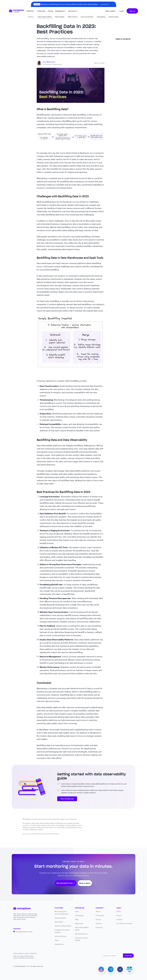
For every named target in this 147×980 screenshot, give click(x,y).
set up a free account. (51, 834)
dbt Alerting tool (81, 934)
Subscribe (128, 956)
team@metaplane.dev (24, 932)
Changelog (79, 915)
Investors (99, 927)
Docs (77, 911)
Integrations (59, 944)
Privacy (119, 915)
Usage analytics (60, 918)
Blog (77, 919)
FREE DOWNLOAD (67, 799)
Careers (99, 923)
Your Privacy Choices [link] (124, 924)
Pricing (50, 11)
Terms (119, 911)
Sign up (132, 11)
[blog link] (49, 62)
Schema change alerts (63, 926)
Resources (79, 923)
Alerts (57, 940)
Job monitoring (60, 936)
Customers (41, 11)
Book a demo (110, 11)
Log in (122, 11)
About (98, 911)
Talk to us (26, 834)
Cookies (119, 919)
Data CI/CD (59, 922)
